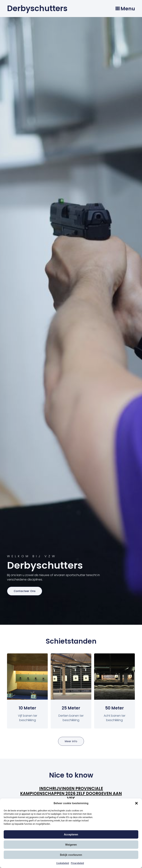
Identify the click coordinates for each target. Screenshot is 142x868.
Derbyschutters (37, 8)
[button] (136, 803)
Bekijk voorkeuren (71, 855)
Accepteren (71, 835)
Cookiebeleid (63, 863)
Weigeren (71, 845)
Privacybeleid (77, 863)
